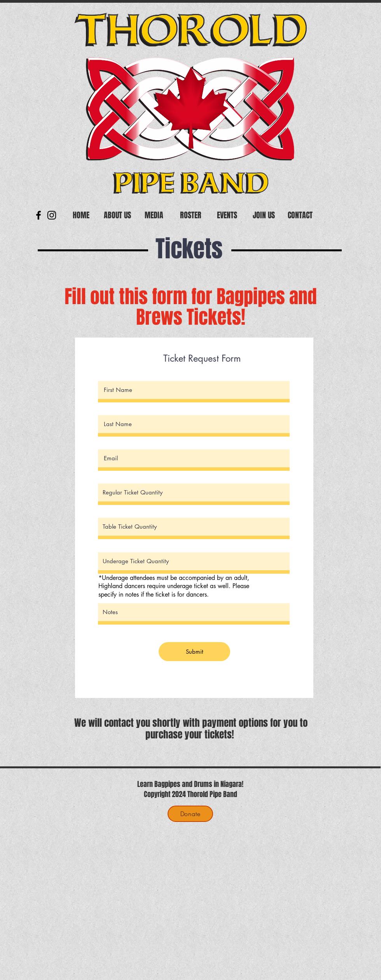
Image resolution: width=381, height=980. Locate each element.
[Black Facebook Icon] (38, 215)
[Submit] (194, 652)
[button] (117, 215)
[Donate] (190, 814)
